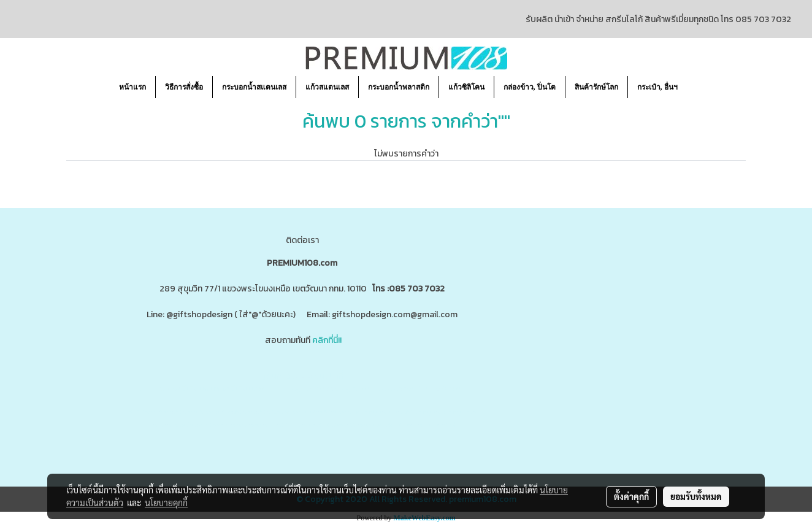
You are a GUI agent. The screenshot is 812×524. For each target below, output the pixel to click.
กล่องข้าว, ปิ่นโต (530, 87)
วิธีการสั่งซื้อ (184, 87)
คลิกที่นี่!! (327, 340)
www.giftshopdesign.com (327, 389)
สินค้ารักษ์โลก (596, 87)
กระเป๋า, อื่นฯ (657, 87)
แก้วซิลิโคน (466, 87)
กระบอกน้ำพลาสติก (399, 87)
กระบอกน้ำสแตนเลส (254, 87)
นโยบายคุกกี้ (166, 503)
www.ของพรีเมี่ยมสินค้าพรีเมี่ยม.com (205, 389)
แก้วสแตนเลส (327, 87)
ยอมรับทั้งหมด (696, 496)
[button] (698, 87)
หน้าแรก (132, 87)
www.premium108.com (422, 389)
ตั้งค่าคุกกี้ (631, 496)
